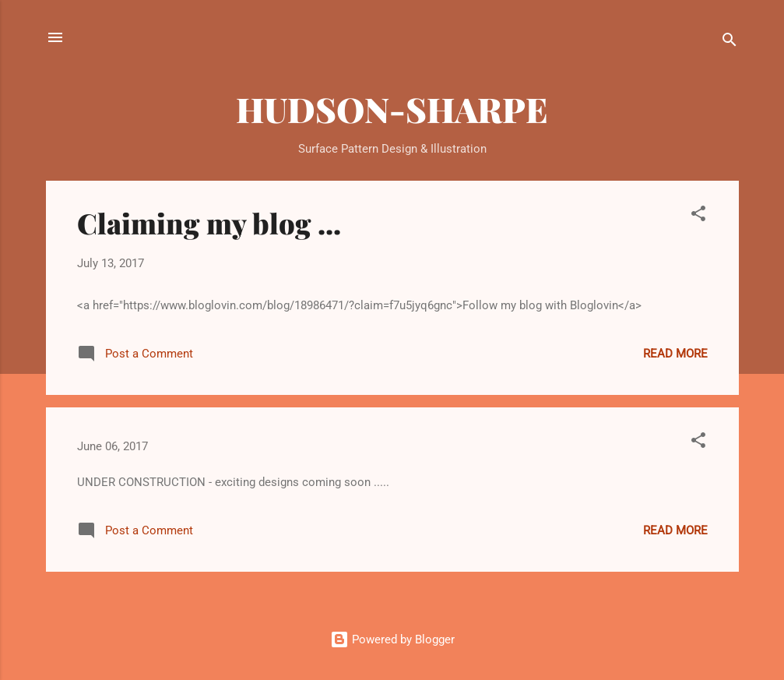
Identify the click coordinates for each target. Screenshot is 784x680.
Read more (675, 354)
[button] (698, 216)
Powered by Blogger (392, 639)
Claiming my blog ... (209, 223)
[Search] (730, 42)
